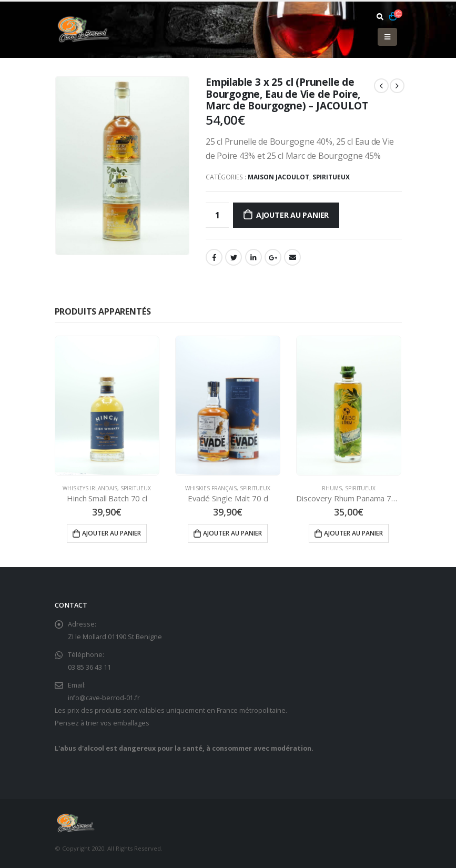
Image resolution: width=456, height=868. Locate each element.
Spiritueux (331, 177)
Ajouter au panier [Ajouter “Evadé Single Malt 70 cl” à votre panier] (232, 533)
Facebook (214, 257)
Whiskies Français (211, 488)
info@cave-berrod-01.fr (104, 698)
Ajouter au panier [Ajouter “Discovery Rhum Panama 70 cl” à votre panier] (353, 533)
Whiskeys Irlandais (90, 488)
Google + (273, 257)
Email (292, 257)
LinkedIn (254, 257)
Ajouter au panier (292, 215)
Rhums (332, 488)
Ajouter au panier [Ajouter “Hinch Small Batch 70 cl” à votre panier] (112, 533)
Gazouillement (234, 257)
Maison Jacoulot (278, 177)
